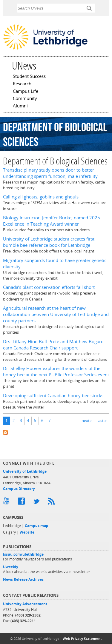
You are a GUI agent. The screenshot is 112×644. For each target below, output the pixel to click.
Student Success (29, 77)
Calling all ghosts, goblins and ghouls (41, 197)
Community (25, 99)
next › (87, 420)
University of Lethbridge (25, 471)
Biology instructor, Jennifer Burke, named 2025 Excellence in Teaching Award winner (52, 221)
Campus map (37, 526)
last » (102, 420)
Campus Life (26, 92)
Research (22, 84)
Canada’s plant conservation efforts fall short (49, 287)
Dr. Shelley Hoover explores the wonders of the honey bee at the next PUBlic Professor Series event (56, 372)
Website (27, 532)
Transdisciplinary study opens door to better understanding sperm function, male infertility (50, 173)
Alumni (20, 106)
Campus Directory (19, 489)
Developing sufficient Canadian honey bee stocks (53, 396)
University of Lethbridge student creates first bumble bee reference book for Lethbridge (49, 242)
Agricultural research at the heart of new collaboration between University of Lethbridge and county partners (56, 314)
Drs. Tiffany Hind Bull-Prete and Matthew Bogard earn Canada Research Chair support (53, 345)
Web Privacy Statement (82, 638)
